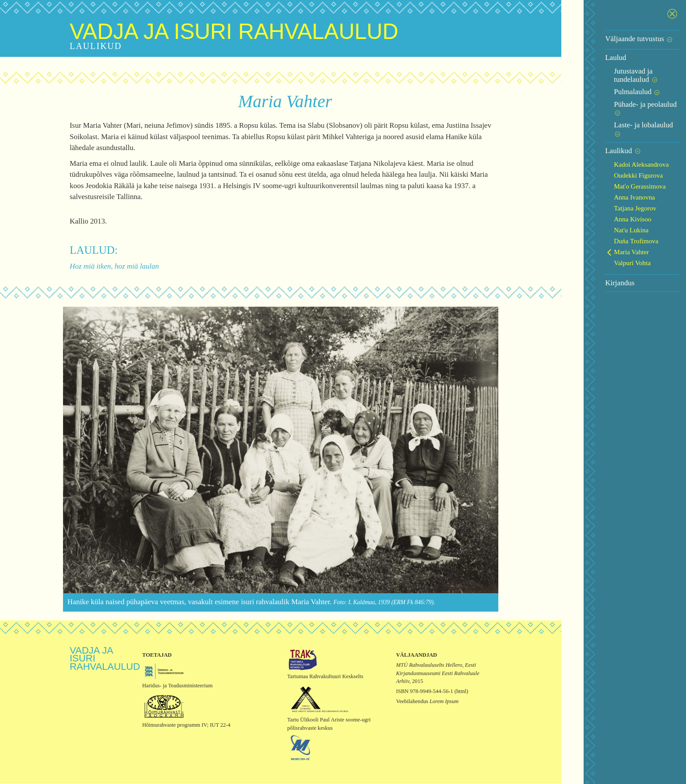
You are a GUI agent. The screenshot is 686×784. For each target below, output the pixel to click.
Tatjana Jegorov (606, 184)
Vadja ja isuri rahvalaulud (230, 31)
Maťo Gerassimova (611, 162)
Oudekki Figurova (609, 151)
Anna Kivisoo (604, 194)
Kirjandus (591, 258)
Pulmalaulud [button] (608, 84)
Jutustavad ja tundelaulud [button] (627, 71)
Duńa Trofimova (607, 216)
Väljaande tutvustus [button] (610, 39)
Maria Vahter (602, 227)
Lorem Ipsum (441, 702)
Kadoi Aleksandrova (612, 140)
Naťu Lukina (602, 205)
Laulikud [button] (594, 126)
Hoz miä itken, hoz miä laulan (110, 266)
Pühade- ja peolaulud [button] (621, 96)
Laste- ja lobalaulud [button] (619, 109)
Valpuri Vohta (603, 238)
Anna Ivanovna (605, 173)
